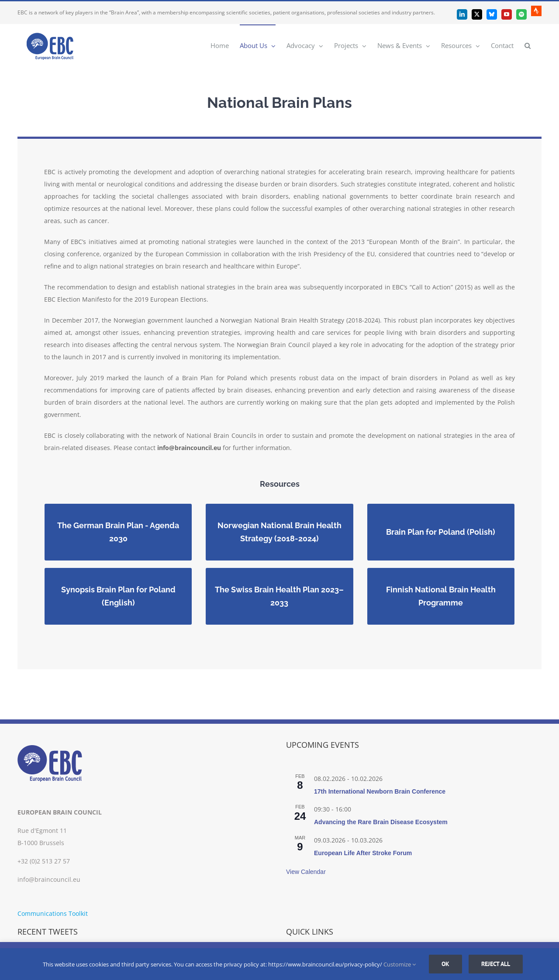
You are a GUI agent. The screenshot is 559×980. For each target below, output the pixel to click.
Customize (400, 964)
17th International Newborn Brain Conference (380, 791)
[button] (528, 45)
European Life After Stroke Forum (363, 853)
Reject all (496, 964)
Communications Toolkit (53, 913)
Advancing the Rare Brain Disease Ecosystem (381, 822)
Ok (445, 964)
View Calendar (306, 872)
